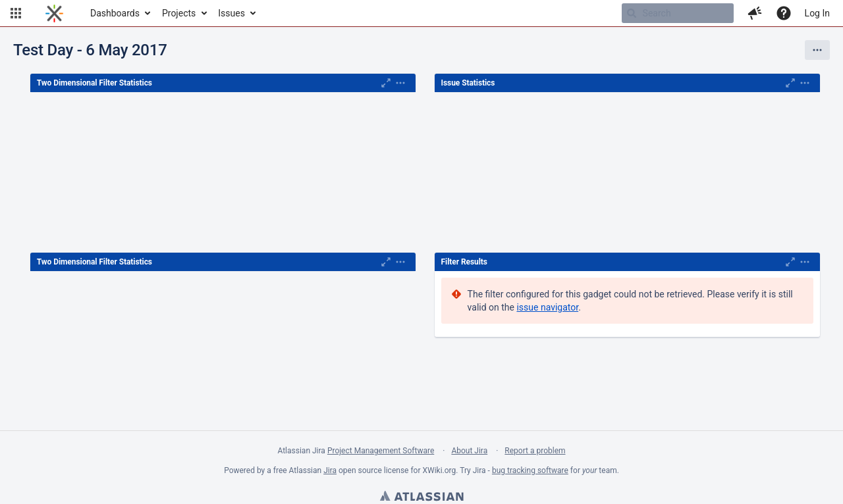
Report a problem (535, 451)
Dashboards (115, 13)
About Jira (469, 451)
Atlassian (421, 497)
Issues (231, 13)
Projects (179, 13)
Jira (330, 470)
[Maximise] (386, 83)
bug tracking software (530, 470)
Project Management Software (381, 451)
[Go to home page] (54, 13)
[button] (16, 13)
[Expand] (400, 83)
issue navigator (547, 307)
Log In (817, 13)
